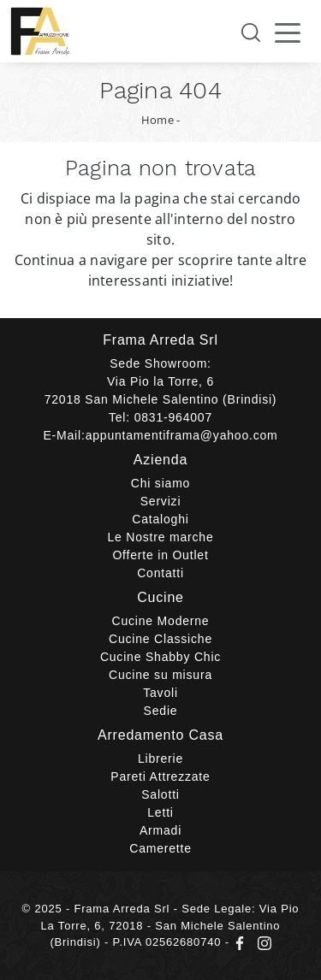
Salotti (160, 794)
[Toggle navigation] (288, 32)
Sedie (161, 711)
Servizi (161, 501)
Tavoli (160, 693)
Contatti (160, 573)
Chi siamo (160, 483)
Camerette (160, 848)
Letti (160, 812)
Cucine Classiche (160, 639)
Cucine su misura (160, 675)
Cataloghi (160, 519)
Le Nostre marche (160, 537)
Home (158, 120)
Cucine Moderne (161, 621)
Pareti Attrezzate (160, 776)
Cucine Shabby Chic (160, 657)
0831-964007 (173, 417)
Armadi (160, 830)
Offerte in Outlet (160, 555)
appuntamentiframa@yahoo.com (182, 435)
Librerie (160, 759)
